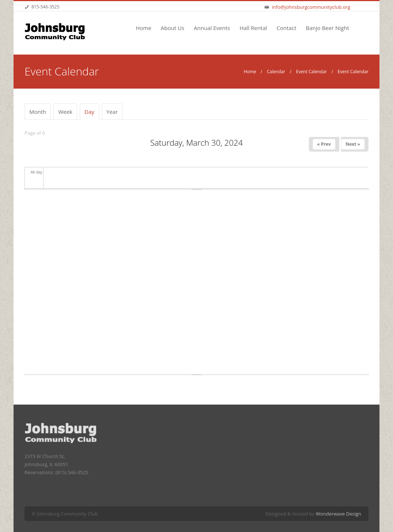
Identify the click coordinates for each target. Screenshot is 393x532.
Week (65, 112)
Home (143, 28)
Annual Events (212, 28)
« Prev (324, 144)
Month (38, 112)
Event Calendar (311, 72)
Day (92, 112)
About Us (172, 28)
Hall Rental (253, 28)
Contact (287, 28)
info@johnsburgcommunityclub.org (311, 7)
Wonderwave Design (338, 514)
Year (112, 112)
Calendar (276, 72)
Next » (353, 144)
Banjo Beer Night (327, 28)
